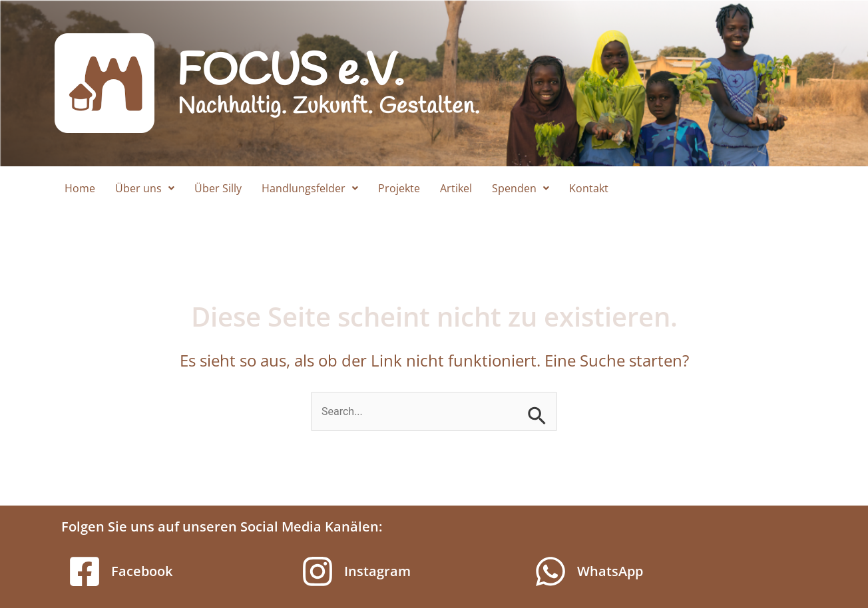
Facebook (142, 571)
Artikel (456, 188)
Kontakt (589, 188)
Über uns (145, 188)
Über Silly (218, 188)
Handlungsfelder (310, 188)
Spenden (521, 188)
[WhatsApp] (550, 571)
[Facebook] (85, 571)
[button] (145, 188)
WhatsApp (610, 571)
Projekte (399, 188)
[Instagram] (318, 571)
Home (80, 188)
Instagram (377, 571)
